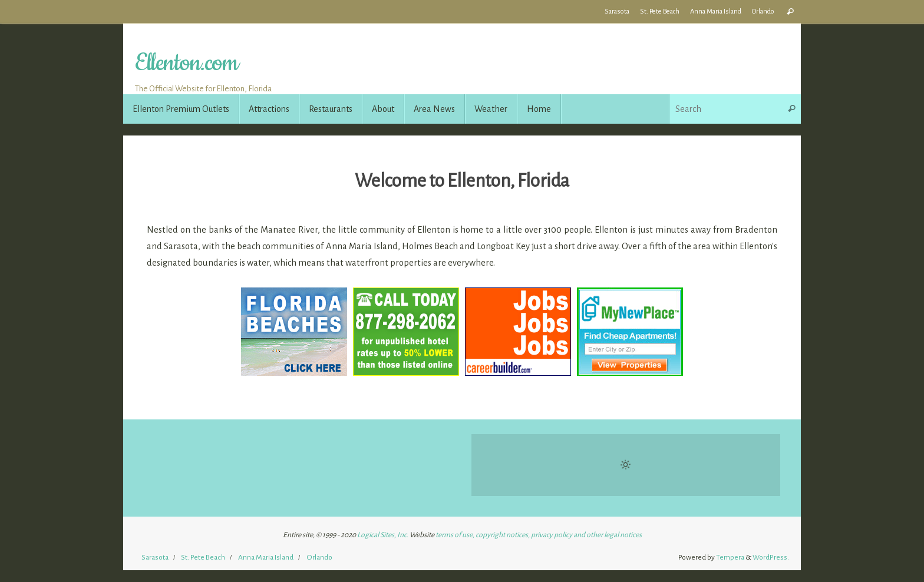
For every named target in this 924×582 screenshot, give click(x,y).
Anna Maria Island (716, 11)
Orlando (763, 11)
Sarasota (617, 11)
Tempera (730, 557)
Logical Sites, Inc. (383, 535)
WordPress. (771, 557)
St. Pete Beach (660, 11)
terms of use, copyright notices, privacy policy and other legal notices (539, 535)
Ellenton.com (186, 63)
